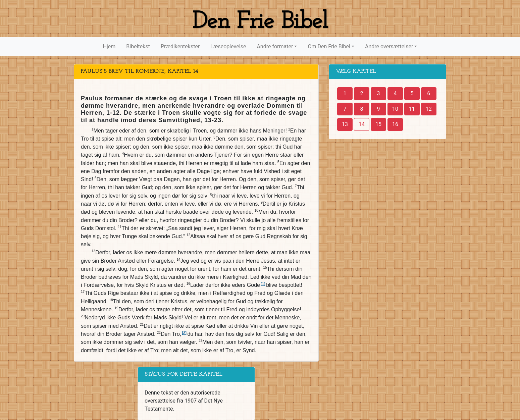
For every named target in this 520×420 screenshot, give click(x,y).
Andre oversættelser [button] (389, 46)
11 (412, 109)
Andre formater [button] (275, 46)
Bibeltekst (138, 46)
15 (378, 124)
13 (345, 124)
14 (362, 124)
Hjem (109, 46)
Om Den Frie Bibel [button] (329, 46)
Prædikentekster (180, 46)
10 (395, 109)
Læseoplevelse (228, 46)
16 (395, 124)
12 (429, 109)
